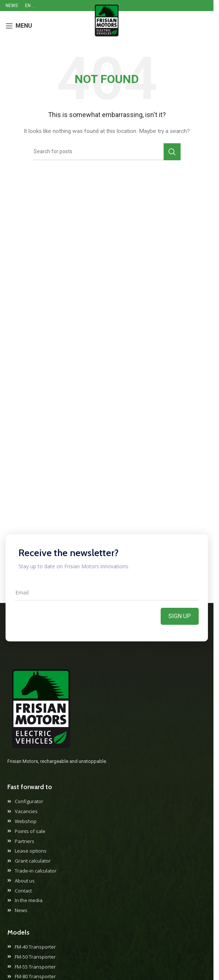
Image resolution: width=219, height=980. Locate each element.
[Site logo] (107, 25)
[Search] (107, 152)
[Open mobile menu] (19, 26)
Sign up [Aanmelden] (180, 616)
